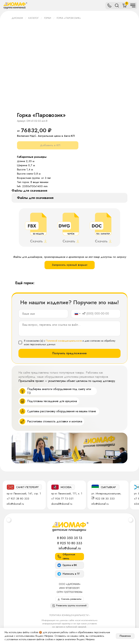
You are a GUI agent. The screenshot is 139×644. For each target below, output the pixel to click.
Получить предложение (69, 353)
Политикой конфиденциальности (64, 341)
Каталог (33, 18)
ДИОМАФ (17, 18)
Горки (48, 18)
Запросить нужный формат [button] (70, 265)
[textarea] (69, 329)
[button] (69, 606)
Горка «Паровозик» (69, 18)
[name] (43, 314)
